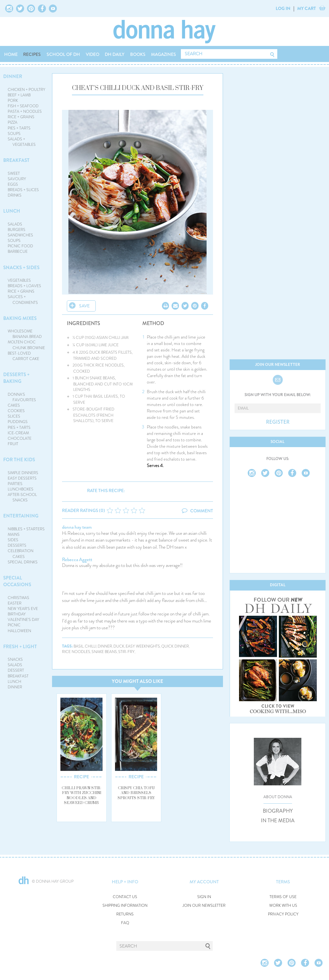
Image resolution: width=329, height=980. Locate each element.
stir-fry (126, 652)
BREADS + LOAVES (24, 286)
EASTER (15, 603)
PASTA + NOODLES (25, 111)
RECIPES (32, 54)
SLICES (14, 416)
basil (79, 646)
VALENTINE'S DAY (23, 620)
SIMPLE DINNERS (23, 473)
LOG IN (283, 8)
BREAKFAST (16, 160)
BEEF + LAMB (19, 95)
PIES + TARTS (19, 128)
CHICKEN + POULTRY (27, 90)
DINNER (13, 76)
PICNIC (14, 625)
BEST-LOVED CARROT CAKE (24, 356)
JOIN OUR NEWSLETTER (204, 906)
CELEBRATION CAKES (21, 554)
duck (119, 646)
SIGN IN (204, 897)
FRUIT (13, 444)
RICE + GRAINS (21, 117)
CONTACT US (125, 897)
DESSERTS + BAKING (16, 378)
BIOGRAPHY (278, 811)
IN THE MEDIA (278, 821)
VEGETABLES (19, 280)
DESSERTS (17, 545)
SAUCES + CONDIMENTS (23, 300)
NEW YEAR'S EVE (23, 609)
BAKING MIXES (20, 318)
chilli (91, 646)
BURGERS (17, 230)
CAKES (14, 405)
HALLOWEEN (19, 631)
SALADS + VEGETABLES (22, 142)
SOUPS (14, 134)
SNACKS (15, 659)
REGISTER (278, 422)
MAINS (14, 534)
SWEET (14, 173)
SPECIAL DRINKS (23, 562)
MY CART (307, 8)
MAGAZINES (164, 54)
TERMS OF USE (283, 897)
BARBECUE (18, 252)
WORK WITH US (283, 906)
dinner (105, 646)
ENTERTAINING (21, 516)
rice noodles (76, 652)
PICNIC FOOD (20, 246)
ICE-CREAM (18, 433)
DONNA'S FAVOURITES (22, 397)
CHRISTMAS (18, 598)
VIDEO (93, 54)
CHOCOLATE (20, 438)
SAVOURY (17, 179)
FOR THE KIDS (19, 460)
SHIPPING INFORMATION (125, 906)
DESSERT (16, 670)
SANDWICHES (20, 235)
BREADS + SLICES (23, 190)
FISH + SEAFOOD (23, 106)
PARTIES (15, 484)
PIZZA (13, 122)
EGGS (13, 184)
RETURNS (125, 914)
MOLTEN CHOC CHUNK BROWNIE (27, 345)
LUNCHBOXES (21, 489)
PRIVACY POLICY (283, 914)
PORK (13, 101)
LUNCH (12, 211)
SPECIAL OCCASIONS (17, 581)
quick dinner (175, 646)
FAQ (125, 923)
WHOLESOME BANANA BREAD (25, 334)
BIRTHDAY (17, 614)
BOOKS (138, 54)
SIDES (13, 540)
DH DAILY (115, 54)
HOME (11, 54)
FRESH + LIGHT (20, 647)
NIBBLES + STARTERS (26, 529)
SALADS (15, 224)
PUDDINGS (18, 422)
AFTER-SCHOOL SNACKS (22, 497)
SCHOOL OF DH (63, 54)
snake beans (104, 652)
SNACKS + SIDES (21, 268)
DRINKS (15, 195)
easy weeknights (143, 646)
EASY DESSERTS (22, 478)
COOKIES (16, 411)
